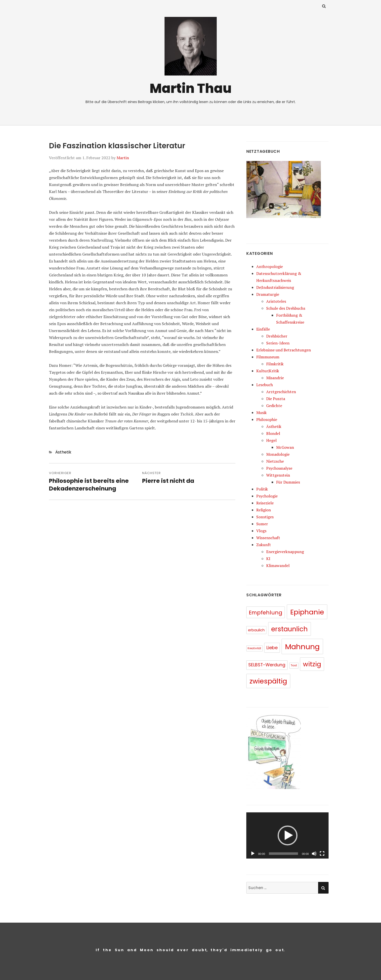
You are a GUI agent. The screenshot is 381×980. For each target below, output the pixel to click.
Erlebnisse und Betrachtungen (284, 350)
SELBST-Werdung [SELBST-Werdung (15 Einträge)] (267, 665)
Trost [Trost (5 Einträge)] (294, 665)
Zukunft (264, 545)
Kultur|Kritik (268, 371)
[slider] (283, 854)
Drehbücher (277, 336)
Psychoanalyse (279, 468)
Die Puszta (276, 399)
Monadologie (278, 454)
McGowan (285, 447)
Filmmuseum (268, 357)
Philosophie (267, 419)
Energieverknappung (285, 552)
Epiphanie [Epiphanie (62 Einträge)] (307, 612)
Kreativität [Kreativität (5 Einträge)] (254, 648)
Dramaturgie (268, 294)
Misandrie (275, 378)
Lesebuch (265, 385)
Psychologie (267, 496)
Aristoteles (276, 301)
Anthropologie (270, 266)
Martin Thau (191, 88)
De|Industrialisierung (275, 287)
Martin (123, 158)
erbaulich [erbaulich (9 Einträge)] (256, 630)
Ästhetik (63, 452)
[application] (288, 835)
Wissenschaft (268, 538)
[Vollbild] (322, 854)
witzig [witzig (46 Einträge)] (312, 664)
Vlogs (261, 531)
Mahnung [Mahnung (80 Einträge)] (302, 647)
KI (268, 559)
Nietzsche (275, 461)
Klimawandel (278, 565)
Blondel (273, 433)
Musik (261, 413)
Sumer (262, 524)
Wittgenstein (278, 475)
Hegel (271, 440)
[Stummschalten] (314, 854)
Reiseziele (265, 503)
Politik (262, 489)
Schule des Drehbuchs (286, 308)
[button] (288, 835)
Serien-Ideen (278, 343)
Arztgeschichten (281, 392)
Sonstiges (265, 517)
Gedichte (274, 406)
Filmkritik (275, 364)
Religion (264, 510)
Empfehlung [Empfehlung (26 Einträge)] (266, 613)
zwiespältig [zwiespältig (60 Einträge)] (268, 681)
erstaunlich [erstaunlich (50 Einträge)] (289, 629)
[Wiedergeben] (253, 854)
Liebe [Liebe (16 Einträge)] (272, 648)
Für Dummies (288, 482)
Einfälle (263, 329)
